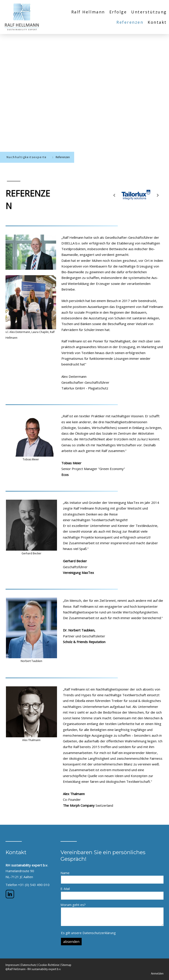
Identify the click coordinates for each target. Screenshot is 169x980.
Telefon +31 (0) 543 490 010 (28, 885)
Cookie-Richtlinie (49, 965)
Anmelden (157, 974)
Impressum (12, 965)
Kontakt (157, 22)
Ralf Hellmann (88, 12)
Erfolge (118, 12)
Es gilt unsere (88, 933)
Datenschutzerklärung (99, 933)
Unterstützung (149, 12)
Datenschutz (29, 965)
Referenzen (130, 22)
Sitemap (66, 965)
